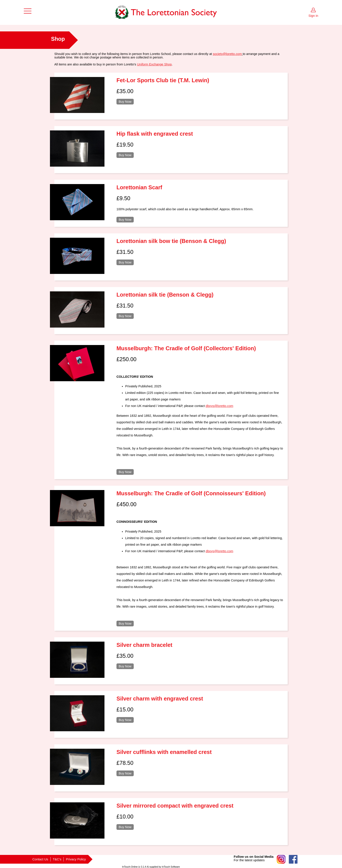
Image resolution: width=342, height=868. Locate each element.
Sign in (313, 16)
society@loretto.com (227, 54)
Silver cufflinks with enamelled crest (164, 752)
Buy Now (125, 102)
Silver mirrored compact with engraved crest (175, 806)
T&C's (57, 859)
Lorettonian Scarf (139, 187)
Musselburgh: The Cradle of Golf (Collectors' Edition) (186, 348)
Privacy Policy (76, 859)
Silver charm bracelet (144, 645)
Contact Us (40, 859)
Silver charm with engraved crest (160, 699)
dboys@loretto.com (219, 406)
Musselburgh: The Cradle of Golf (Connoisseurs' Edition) (191, 493)
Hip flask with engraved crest (155, 134)
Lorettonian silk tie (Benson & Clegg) (165, 295)
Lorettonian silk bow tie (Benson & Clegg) (171, 241)
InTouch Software (171, 867)
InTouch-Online (130, 867)
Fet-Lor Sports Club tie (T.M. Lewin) (163, 80)
